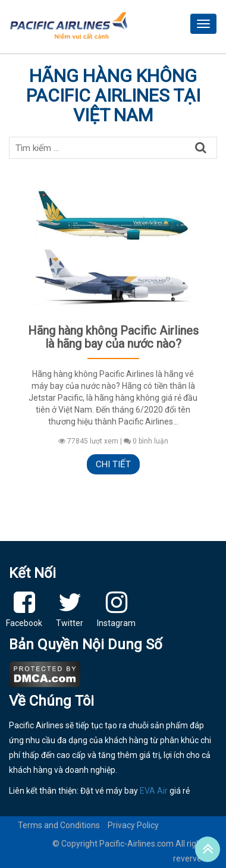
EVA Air (154, 791)
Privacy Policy (133, 825)
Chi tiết (113, 464)
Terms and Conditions (59, 825)
